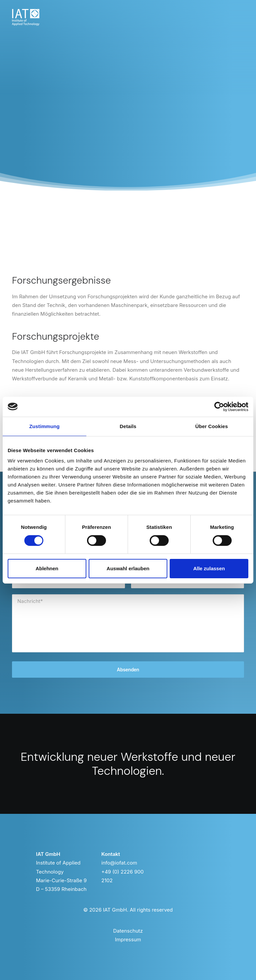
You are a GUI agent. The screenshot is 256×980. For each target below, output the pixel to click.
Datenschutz (128, 931)
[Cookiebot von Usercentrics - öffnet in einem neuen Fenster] (219, 406)
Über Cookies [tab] (212, 426)
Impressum (128, 939)
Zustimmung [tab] (44, 426)
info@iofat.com (119, 863)
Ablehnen (47, 568)
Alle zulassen (209, 568)
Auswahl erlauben (128, 568)
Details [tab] (128, 426)
